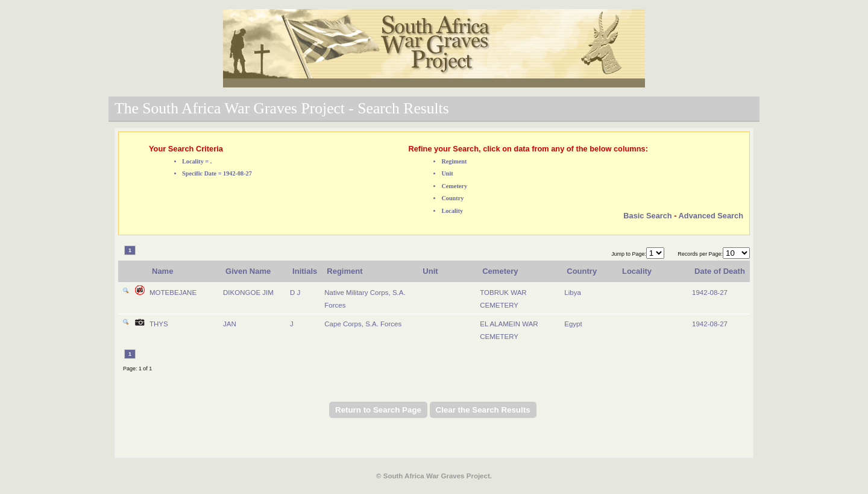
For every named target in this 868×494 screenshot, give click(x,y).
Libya (573, 293)
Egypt (573, 324)
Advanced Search (711, 216)
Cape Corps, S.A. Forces (363, 324)
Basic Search (647, 216)
